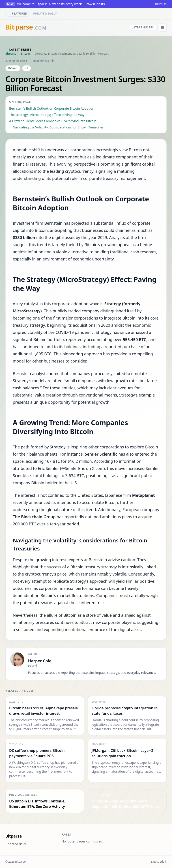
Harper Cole (40, 661)
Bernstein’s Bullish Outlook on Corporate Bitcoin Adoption (52, 108)
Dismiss (161, 4)
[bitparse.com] (26, 28)
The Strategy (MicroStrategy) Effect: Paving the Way (47, 115)
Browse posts (95, 4)
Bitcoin (25, 54)
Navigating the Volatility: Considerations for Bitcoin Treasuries (58, 127)
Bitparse (11, 54)
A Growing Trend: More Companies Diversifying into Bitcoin (53, 121)
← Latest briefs (18, 50)
